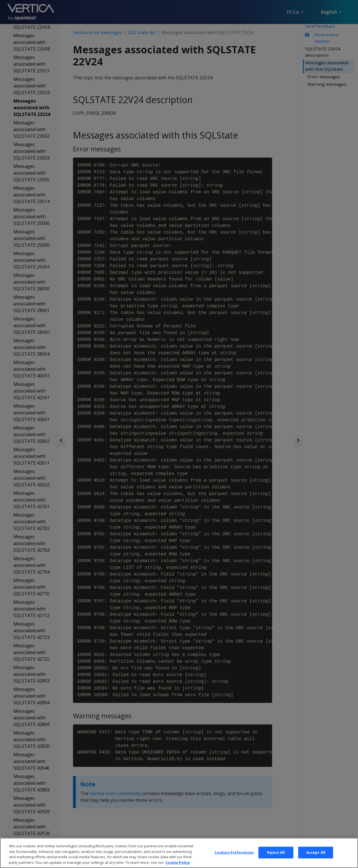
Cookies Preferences (234, 861)
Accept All (316, 861)
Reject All (276, 861)
